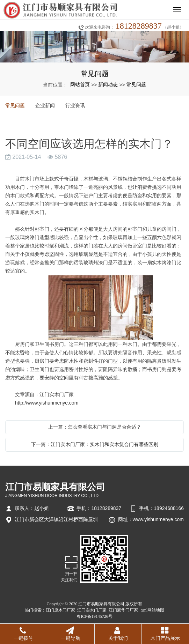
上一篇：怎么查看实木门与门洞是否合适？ (95, 427)
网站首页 (80, 84)
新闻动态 (108, 84)
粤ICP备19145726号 (94, 616)
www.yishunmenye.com (158, 519)
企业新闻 (45, 105)
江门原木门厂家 (60, 610)
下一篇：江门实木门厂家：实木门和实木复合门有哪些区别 (95, 444)
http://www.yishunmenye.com (47, 403)
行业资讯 (75, 105)
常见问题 (136, 84)
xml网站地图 (153, 610)
